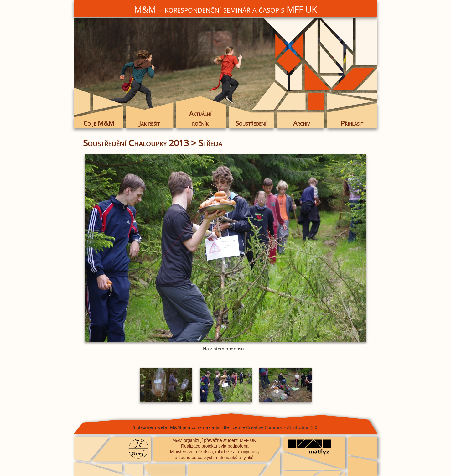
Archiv (301, 123)
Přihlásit (352, 123)
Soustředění (251, 123)
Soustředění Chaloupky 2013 (136, 143)
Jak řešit (149, 123)
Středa (210, 143)
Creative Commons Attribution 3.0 (282, 427)
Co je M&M (99, 123)
